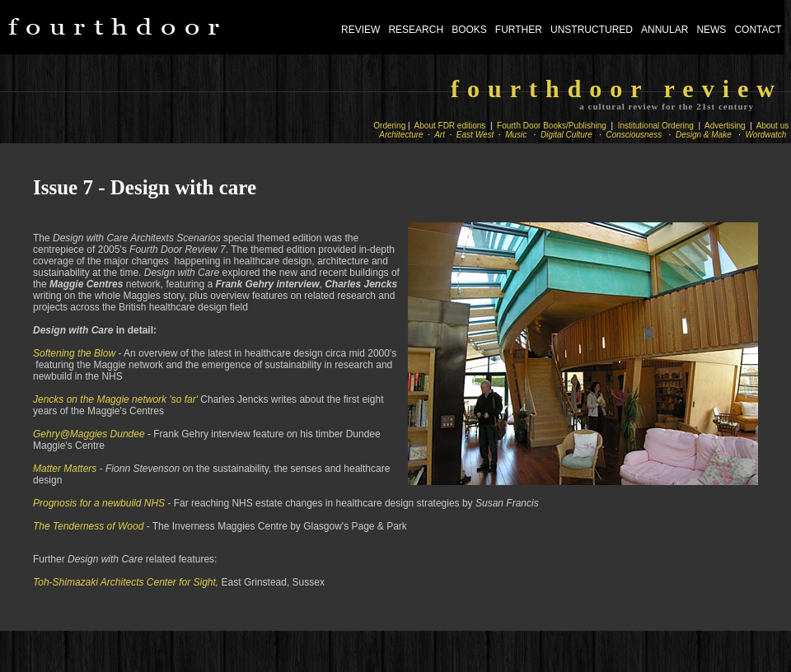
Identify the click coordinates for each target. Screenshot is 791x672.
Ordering (389, 126)
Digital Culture (567, 135)
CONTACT (758, 30)
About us (773, 126)
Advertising (725, 126)
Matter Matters (65, 469)
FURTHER (519, 30)
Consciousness (635, 135)
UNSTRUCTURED (592, 30)
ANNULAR (665, 30)
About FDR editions (451, 126)
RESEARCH (416, 30)
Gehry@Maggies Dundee (89, 434)
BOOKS (469, 30)
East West (475, 135)
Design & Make (704, 135)
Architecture (402, 135)
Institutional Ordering (656, 126)
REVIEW (360, 30)
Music (517, 135)
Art (440, 135)
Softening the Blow (74, 353)
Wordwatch (767, 135)
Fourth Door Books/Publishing (552, 126)
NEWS (711, 30)
